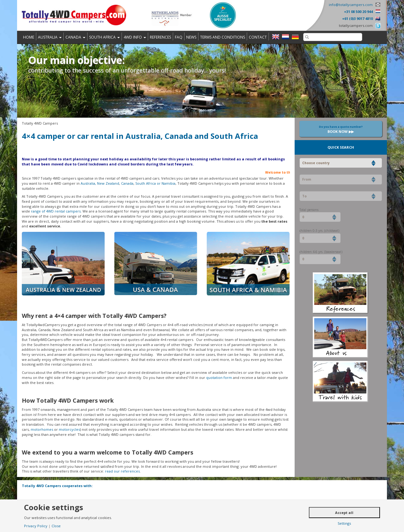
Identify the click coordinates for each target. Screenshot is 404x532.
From (307, 179)
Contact (258, 37)
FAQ (179, 37)
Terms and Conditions (223, 37)
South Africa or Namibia (155, 183)
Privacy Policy (36, 526)
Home (29, 37)
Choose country (316, 163)
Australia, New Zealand (100, 183)
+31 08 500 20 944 (358, 12)
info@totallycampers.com (351, 5)
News (191, 37)
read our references (122, 471)
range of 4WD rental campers (56, 211)
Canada (75, 37)
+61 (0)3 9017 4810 (357, 19)
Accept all (344, 513)
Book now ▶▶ (341, 129)
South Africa (104, 37)
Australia (50, 37)
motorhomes (42, 429)
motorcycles (69, 429)
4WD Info (135, 37)
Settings (344, 523)
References (160, 37)
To (304, 196)
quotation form (219, 377)
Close (56, 526)
